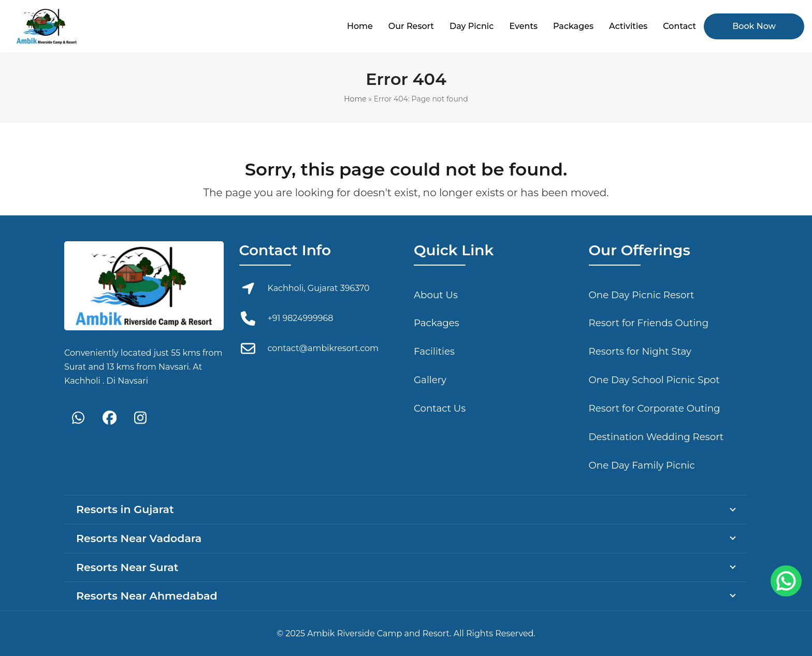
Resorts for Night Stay (640, 351)
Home (355, 99)
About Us (436, 295)
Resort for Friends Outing (649, 323)
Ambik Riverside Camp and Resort (378, 633)
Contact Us (440, 408)
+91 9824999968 (301, 318)
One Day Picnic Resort (642, 295)
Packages (437, 323)
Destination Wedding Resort (656, 437)
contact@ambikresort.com (323, 348)
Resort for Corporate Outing (655, 408)
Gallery (430, 380)
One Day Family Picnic (642, 465)
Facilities (434, 351)
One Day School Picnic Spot (654, 380)
